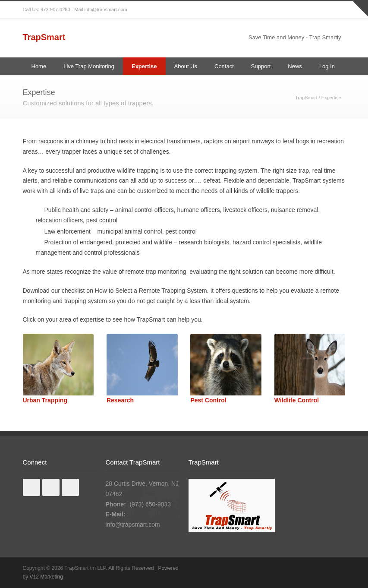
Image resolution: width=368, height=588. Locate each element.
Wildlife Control (297, 400)
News (295, 66)
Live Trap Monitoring (89, 66)
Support (261, 66)
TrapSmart (44, 37)
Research (120, 400)
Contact (224, 66)
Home (39, 66)
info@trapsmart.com (133, 525)
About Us (186, 66)
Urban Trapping (45, 400)
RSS (337, 10)
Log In (327, 66)
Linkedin (51, 487)
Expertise (144, 66)
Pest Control (208, 400)
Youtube (70, 487)
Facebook (31, 487)
